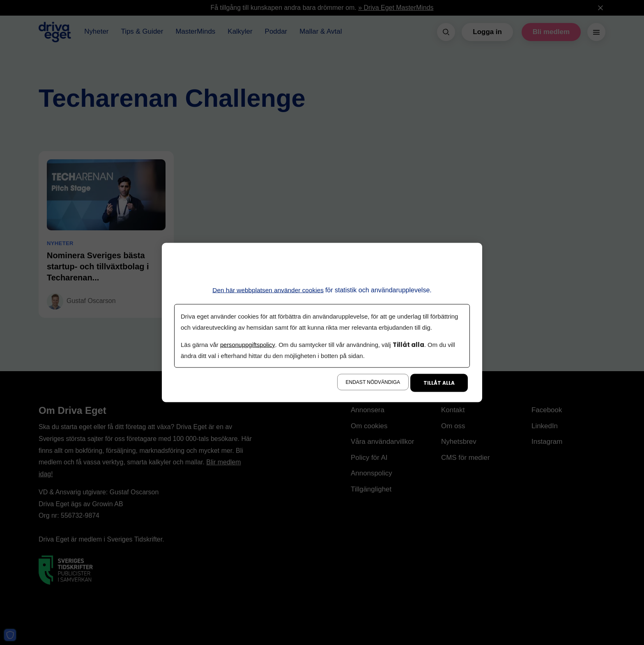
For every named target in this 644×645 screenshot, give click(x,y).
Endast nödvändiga (373, 382)
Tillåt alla (439, 383)
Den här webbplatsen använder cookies (268, 290)
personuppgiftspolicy (248, 345)
